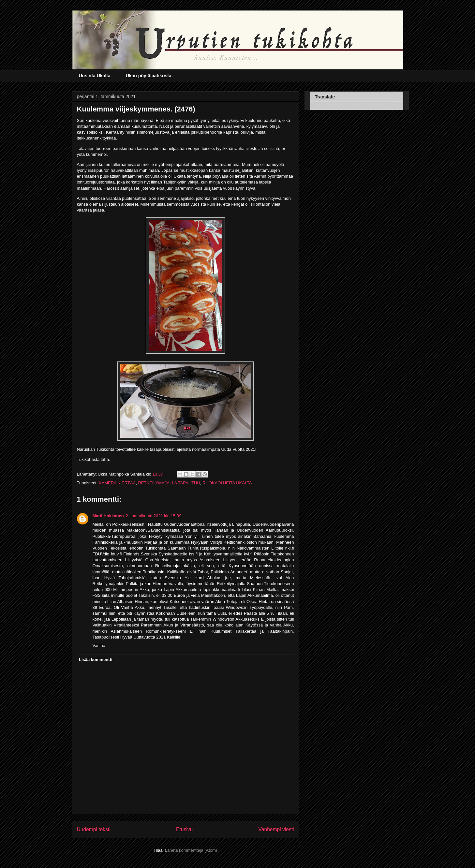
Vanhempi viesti (276, 829)
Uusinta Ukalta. (95, 76)
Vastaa (99, 646)
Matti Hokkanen (108, 516)
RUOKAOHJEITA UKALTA (227, 483)
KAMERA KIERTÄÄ (117, 483)
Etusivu (184, 829)
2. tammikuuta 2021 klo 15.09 (154, 516)
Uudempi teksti (94, 829)
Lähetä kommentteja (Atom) (191, 850)
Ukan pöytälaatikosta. (149, 76)
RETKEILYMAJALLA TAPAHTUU (169, 483)
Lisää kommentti (96, 660)
